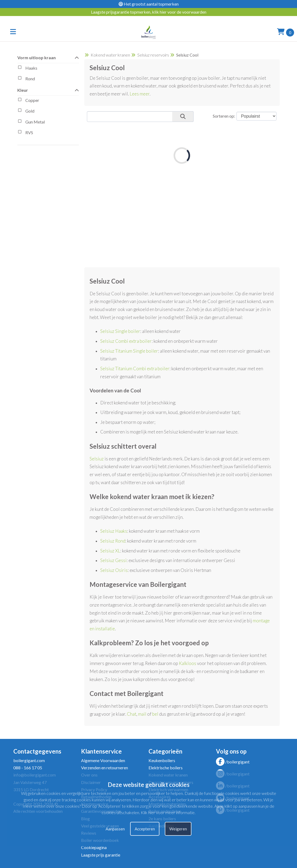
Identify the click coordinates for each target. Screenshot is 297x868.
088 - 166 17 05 (28, 768)
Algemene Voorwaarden (103, 760)
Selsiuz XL (110, 551)
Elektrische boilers (166, 768)
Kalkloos (188, 663)
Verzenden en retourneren (105, 768)
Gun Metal (31, 122)
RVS (25, 133)
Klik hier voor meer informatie (168, 812)
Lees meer (140, 94)
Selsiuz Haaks (114, 531)
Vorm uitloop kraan (48, 57)
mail (142, 714)
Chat (132, 714)
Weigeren (178, 829)
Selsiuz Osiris (114, 570)
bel (155, 714)
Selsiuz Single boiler (120, 331)
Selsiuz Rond (113, 541)
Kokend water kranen (110, 55)
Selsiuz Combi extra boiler (126, 341)
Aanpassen (115, 829)
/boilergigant (233, 762)
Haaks (27, 69)
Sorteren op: (224, 116)
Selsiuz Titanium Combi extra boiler (135, 369)
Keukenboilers (162, 760)
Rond (26, 79)
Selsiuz (97, 459)
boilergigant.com (29, 760)
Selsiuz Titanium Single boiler (129, 351)
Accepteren (145, 829)
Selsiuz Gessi (113, 560)
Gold (26, 112)
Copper (28, 101)
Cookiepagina (94, 847)
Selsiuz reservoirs (153, 55)
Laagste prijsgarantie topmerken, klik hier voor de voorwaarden (149, 12)
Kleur (48, 90)
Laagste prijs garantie (101, 855)
